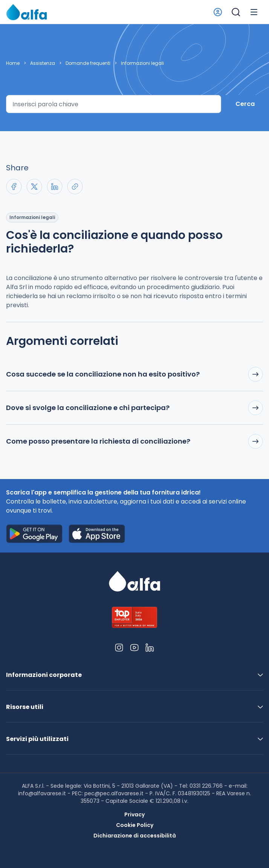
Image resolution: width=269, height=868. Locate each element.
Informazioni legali (142, 63)
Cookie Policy (135, 825)
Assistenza (43, 63)
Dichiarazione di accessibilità (135, 836)
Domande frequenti (88, 63)
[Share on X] (34, 187)
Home (13, 63)
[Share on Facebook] (14, 187)
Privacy (134, 814)
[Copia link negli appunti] (75, 187)
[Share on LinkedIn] (55, 187)
